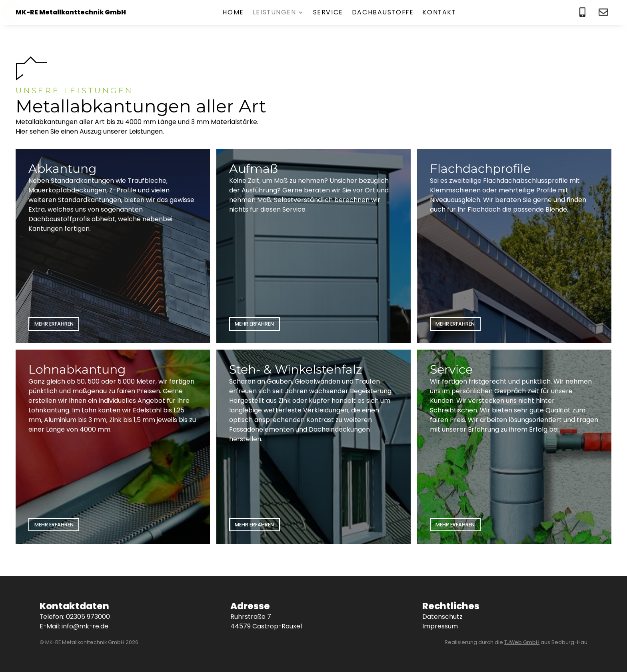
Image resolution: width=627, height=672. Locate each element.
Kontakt (439, 13)
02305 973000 (88, 617)
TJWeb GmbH (522, 642)
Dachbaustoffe (383, 13)
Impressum (440, 626)
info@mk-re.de (85, 626)
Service (328, 13)
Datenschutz (442, 617)
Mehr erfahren (54, 324)
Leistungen (275, 13)
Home (233, 13)
